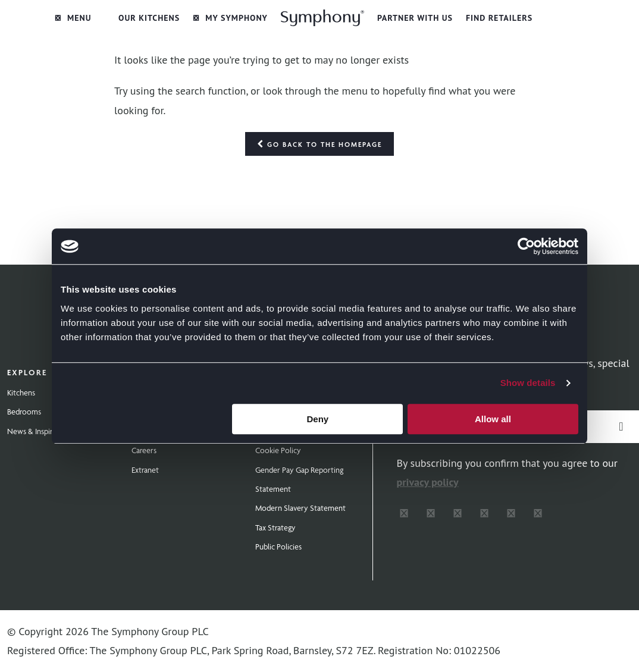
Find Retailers (499, 18)
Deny (318, 419)
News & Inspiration (38, 431)
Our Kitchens (149, 18)
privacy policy (428, 482)
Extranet (145, 470)
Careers (144, 450)
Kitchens (21, 392)
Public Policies (278, 547)
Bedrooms (24, 412)
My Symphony (230, 18)
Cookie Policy (278, 450)
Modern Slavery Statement (300, 508)
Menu (73, 18)
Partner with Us (415, 18)
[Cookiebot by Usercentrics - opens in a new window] (526, 246)
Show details (528, 383)
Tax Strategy (275, 527)
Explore (27, 372)
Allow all (493, 419)
